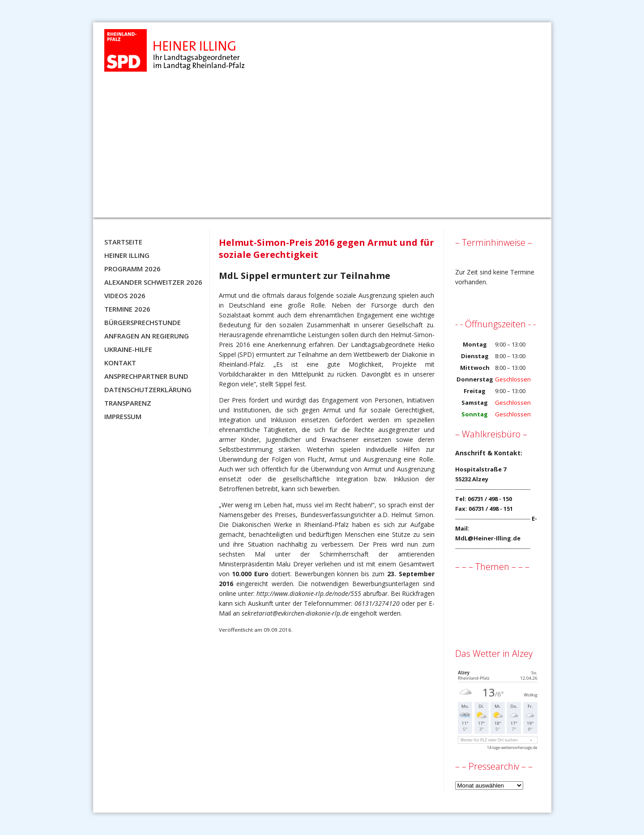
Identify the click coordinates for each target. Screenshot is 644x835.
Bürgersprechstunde (143, 322)
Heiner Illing (127, 255)
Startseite (123, 242)
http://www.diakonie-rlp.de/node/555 (309, 593)
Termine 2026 (127, 309)
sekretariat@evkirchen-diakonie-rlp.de (295, 613)
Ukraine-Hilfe (128, 349)
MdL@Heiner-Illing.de (488, 538)
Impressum (123, 416)
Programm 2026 (132, 269)
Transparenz (128, 403)
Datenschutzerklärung (148, 390)
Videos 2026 (125, 295)
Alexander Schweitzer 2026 (153, 282)
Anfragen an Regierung (147, 336)
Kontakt (120, 363)
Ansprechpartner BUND (146, 376)
